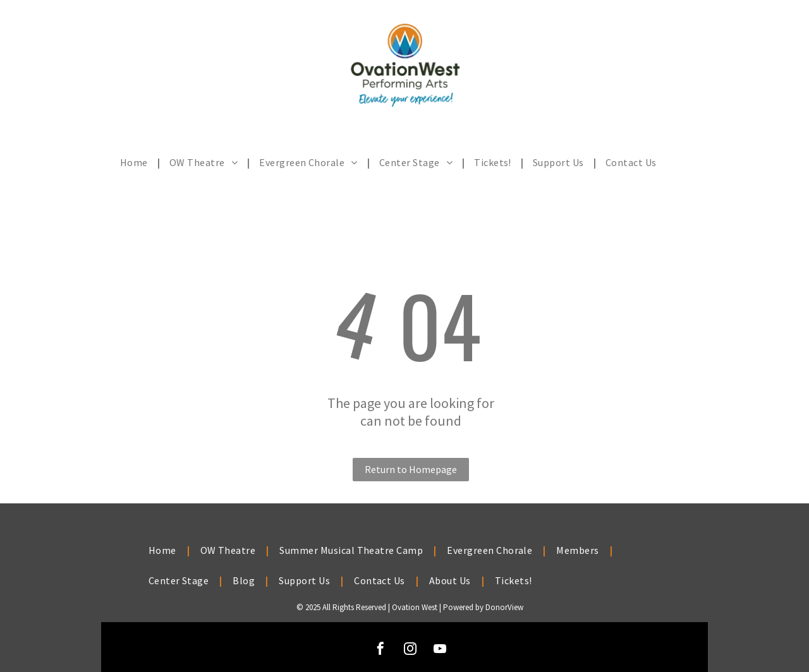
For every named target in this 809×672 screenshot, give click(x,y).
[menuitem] (135, 162)
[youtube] (440, 650)
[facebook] (380, 650)
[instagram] (410, 650)
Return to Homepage (411, 469)
